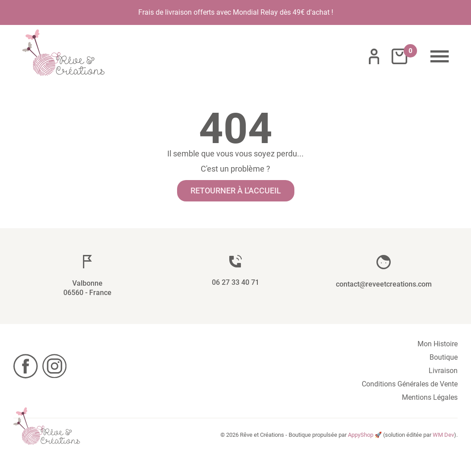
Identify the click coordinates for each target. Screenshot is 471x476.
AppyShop (361, 435)
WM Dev (443, 435)
